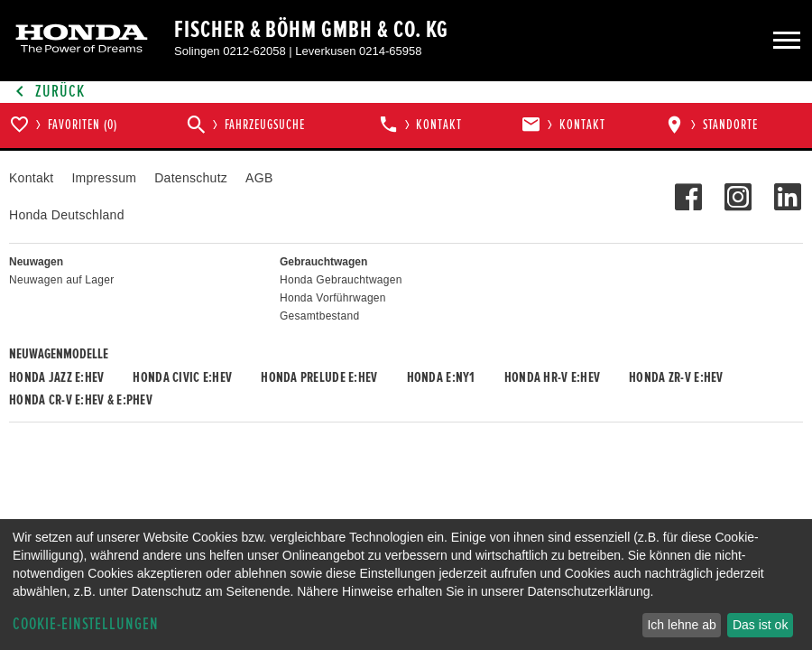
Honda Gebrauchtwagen (341, 280)
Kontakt (31, 178)
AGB (259, 178)
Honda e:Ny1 (441, 377)
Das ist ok (760, 625)
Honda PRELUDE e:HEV (319, 377)
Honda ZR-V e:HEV (676, 377)
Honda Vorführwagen (333, 298)
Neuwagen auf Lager (61, 280)
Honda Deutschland (67, 215)
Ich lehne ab (681, 625)
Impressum (104, 178)
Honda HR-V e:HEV (552, 377)
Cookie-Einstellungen (86, 624)
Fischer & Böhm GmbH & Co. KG (311, 30)
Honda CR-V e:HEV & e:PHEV (81, 400)
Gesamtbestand (319, 316)
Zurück (47, 92)
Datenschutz (191, 178)
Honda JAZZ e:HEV (56, 377)
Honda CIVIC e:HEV (182, 377)
